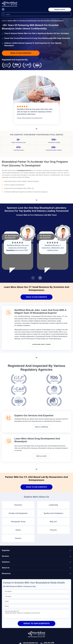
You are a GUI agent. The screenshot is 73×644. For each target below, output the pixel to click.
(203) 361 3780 (49, 643)
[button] (3, 9)
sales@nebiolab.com (30, 643)
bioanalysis (11, 250)
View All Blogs (41, 456)
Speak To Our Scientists (36, 297)
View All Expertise (41, 427)
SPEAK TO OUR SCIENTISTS (36, 487)
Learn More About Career (41, 344)
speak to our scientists (21, 53)
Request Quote (60, 10)
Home (4, 21)
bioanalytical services (24, 170)
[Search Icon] (4, 14)
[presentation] (33, 278)
